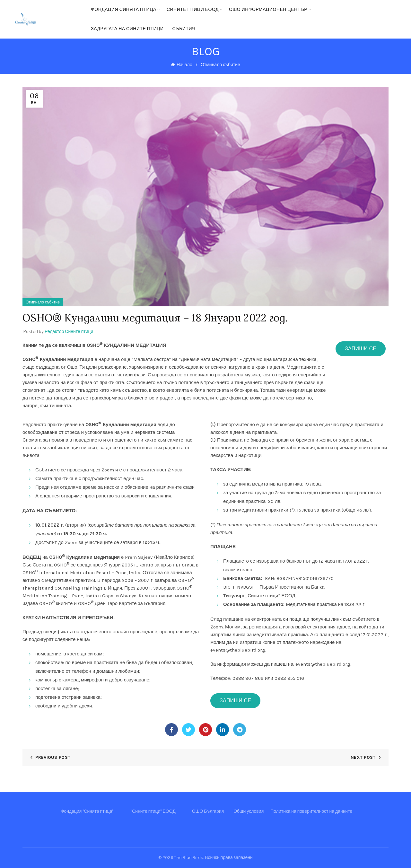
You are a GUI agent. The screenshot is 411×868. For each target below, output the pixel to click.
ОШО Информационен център (268, 9)
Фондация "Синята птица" (87, 811)
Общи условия (249, 811)
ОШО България (208, 811)
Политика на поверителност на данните (311, 811)
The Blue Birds (189, 858)
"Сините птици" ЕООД (153, 811)
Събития (184, 29)
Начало (184, 65)
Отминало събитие (220, 65)
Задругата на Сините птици (127, 29)
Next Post (363, 757)
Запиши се (361, 349)
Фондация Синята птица (124, 9)
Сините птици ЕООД (193, 9)
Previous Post (53, 757)
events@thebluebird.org (238, 650)
